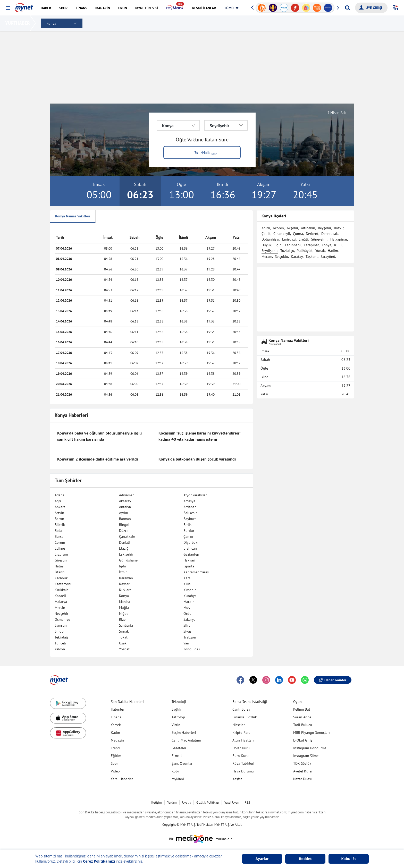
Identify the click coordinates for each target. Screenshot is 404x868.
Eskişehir (126, 554)
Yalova (60, 649)
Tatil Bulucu (303, 725)
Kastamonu (64, 584)
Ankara (60, 507)
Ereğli (303, 239)
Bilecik (60, 525)
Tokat (123, 637)
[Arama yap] (347, 8)
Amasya (189, 501)
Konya (124, 596)
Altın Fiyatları (243, 740)
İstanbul (61, 572)
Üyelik (187, 802)
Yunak (320, 251)
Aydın (124, 513)
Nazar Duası (302, 779)
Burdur (189, 531)
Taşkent (312, 257)
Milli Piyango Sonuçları (312, 733)
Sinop (59, 631)
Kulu (338, 245)
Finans (116, 717)
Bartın (59, 519)
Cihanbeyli (282, 234)
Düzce (124, 531)
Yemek (116, 725)
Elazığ (124, 548)
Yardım (172, 802)
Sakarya (190, 619)
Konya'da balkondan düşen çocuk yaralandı (197, 459)
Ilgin (278, 245)
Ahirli (266, 228)
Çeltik (266, 234)
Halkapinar (339, 239)
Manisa (125, 602)
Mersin (60, 608)
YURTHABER (19, 23)
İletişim (157, 802)
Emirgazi (289, 239)
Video (115, 771)
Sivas (187, 631)
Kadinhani (293, 245)
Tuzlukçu (287, 251)
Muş (187, 608)
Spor (114, 763)
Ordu (187, 614)
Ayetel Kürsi (303, 771)
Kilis (187, 584)
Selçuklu (281, 257)
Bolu (58, 531)
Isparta (189, 566)
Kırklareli (126, 590)
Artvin (59, 513)
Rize (122, 619)
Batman (125, 519)
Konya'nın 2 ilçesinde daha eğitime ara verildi (98, 459)
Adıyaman (127, 495)
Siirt (187, 625)
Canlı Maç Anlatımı (186, 740)
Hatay (59, 566)
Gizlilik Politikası (208, 802)
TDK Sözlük (302, 763)
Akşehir (292, 228)
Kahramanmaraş (196, 572)
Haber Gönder (333, 680)
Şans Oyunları (183, 763)
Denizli (124, 542)
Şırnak (124, 631)
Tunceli (60, 643)
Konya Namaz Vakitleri (73, 216)
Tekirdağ (61, 637)
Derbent (312, 234)
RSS (247, 802)
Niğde (124, 614)
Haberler (117, 709)
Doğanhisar (270, 239)
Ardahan (190, 507)
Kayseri (125, 584)
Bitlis (187, 525)
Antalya (125, 507)
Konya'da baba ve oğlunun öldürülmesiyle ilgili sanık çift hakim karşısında (99, 436)
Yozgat (124, 649)
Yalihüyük (305, 251)
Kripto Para (241, 733)
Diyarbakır (192, 542)
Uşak (123, 643)
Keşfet (237, 779)
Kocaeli (60, 596)
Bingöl (124, 525)
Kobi (175, 771)
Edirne (60, 548)
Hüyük (267, 245)
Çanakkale (127, 537)
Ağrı (58, 501)
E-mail (177, 756)
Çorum (60, 542)
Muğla (124, 608)
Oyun (297, 702)
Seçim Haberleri (184, 733)
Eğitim (116, 756)
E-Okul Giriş (303, 740)
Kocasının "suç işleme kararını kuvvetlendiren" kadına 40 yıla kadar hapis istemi (199, 436)
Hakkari (189, 560)
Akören (278, 228)
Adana (60, 495)
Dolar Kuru (241, 748)
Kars (187, 578)
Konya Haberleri (71, 415)
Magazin (117, 740)
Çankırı (189, 537)
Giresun (61, 560)
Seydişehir (270, 251)
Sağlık (176, 709)
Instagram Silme (306, 756)
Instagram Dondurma (310, 748)
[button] (8, 8)
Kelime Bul (302, 709)
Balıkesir (190, 513)
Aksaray (125, 501)
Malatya (61, 602)
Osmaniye (62, 619)
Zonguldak (192, 649)
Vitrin (176, 725)
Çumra (298, 234)
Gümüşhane (128, 560)
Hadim (333, 251)
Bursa (59, 537)
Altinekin (308, 228)
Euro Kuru (241, 756)
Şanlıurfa (126, 625)
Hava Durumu (243, 771)
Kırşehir (190, 590)
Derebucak (330, 234)
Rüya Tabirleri (243, 763)
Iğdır (123, 566)
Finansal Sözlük (245, 717)
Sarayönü (328, 257)
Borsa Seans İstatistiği (250, 702)
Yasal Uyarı (232, 802)
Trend (115, 748)
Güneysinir (319, 239)
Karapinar (311, 245)
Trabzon (190, 637)
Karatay (297, 257)
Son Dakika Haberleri (127, 702)
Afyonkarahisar (195, 495)
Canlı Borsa (241, 709)
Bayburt (190, 519)
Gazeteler (179, 748)
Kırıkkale (62, 590)
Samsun (61, 625)
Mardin (189, 602)
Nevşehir (61, 614)
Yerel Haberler (122, 779)
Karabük (61, 578)
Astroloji (178, 717)
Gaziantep (191, 554)
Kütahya (190, 596)
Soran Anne (302, 717)
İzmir (123, 572)
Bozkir (339, 228)
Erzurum (61, 554)
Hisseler (239, 725)
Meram (267, 257)
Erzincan (190, 548)
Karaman (126, 578)
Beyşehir (325, 228)
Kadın (115, 733)
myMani (178, 779)
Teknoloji (179, 702)
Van (186, 643)
